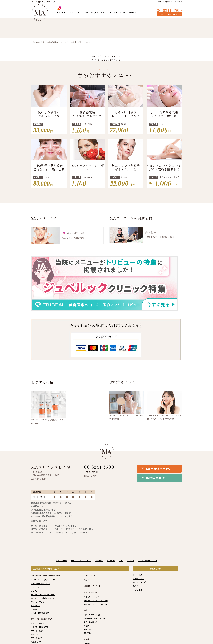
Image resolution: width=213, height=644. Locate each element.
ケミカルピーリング (91, 597)
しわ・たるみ (139, 579)
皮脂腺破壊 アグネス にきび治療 (87, 114)
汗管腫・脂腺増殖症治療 (40, 613)
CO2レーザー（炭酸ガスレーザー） (44, 598)
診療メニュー (106, 13)
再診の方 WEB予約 (156, 478)
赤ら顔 (136, 586)
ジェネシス (35, 591)
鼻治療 (87, 626)
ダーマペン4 (36, 606)
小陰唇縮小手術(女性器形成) (94, 618)
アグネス (34, 609)
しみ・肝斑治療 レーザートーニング (126, 114)
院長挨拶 (95, 13)
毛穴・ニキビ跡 (140, 582)
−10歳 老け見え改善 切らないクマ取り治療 (49, 167)
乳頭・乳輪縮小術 (91, 622)
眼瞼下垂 (87, 633)
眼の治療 (87, 629)
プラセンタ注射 (37, 638)
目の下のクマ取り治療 (92, 615)
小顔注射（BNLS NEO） (40, 627)
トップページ (62, 13)
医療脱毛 (133, 13)
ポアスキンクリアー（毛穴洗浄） (96, 604)
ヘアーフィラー (37, 634)
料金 (116, 13)
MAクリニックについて (79, 13)
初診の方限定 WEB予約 (158, 468)
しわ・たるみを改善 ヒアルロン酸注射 (164, 114)
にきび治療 (138, 590)
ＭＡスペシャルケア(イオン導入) (96, 601)
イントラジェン (37, 587)
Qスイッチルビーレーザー (87, 167)
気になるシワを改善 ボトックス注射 (126, 167)
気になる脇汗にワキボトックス (49, 114)
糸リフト (87, 580)
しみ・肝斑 (138, 575)
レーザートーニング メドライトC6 (44, 580)
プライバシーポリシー (148, 560)
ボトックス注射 (37, 631)
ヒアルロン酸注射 (38, 623)
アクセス (123, 13)
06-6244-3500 (99, 467)
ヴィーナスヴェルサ (38, 602)
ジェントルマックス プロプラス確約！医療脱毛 (164, 167)
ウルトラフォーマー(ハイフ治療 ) (43, 595)
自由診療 (111, 560)
